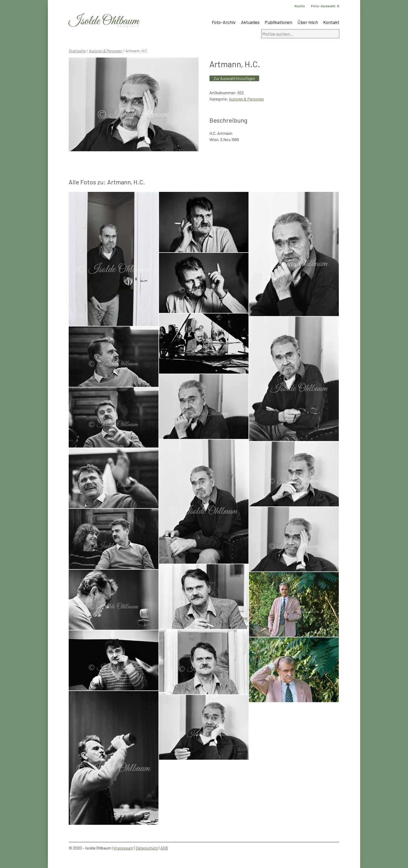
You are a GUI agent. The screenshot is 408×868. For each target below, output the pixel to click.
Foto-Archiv (224, 22)
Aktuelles (250, 22)
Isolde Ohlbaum (104, 21)
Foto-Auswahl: (325, 6)
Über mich (308, 22)
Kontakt (331, 22)
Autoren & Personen (106, 51)
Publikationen (278, 22)
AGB (164, 848)
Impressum (123, 848)
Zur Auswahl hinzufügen (234, 78)
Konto (300, 6)
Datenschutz (147, 848)
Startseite (77, 51)
